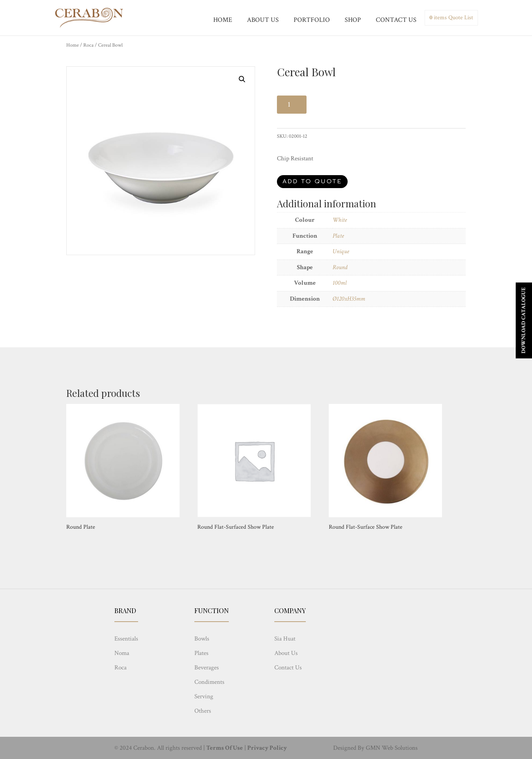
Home (73, 45)
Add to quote (312, 182)
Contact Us (288, 668)
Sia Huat (285, 639)
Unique (341, 251)
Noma (122, 653)
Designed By (349, 748)
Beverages (207, 668)
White (340, 220)
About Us (286, 653)
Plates (201, 653)
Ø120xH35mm (349, 299)
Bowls (202, 639)
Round (340, 267)
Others (203, 711)
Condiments (209, 682)
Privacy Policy (267, 748)
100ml (339, 283)
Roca (88, 45)
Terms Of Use (225, 748)
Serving (204, 696)
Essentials (126, 639)
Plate (338, 236)
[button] (242, 79)
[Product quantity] (292, 105)
